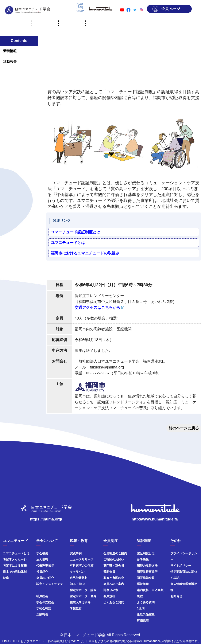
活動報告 (10, 61)
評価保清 (143, 621)
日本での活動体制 (15, 572)
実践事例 (76, 553)
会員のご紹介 (45, 578)
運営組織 (143, 584)
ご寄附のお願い (114, 559)
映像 (6, 578)
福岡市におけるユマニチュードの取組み (85, 253)
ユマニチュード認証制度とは (76, 232)
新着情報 (10, 51)
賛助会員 (109, 572)
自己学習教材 (79, 578)
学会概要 (42, 553)
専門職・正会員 (114, 566)
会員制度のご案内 (115, 553)
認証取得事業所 (147, 572)
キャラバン (77, 572)
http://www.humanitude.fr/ (155, 519)
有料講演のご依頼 (82, 566)
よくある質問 (146, 602)
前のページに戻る (184, 428)
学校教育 (76, 608)
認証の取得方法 (147, 566)
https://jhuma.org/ (46, 519)
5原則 (141, 608)
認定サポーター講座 (83, 590)
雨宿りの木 (111, 590)
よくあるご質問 (114, 602)
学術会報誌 (44, 608)
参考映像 (143, 559)
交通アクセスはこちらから (97, 308)
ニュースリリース (82, 559)
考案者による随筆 (15, 566)
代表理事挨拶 (45, 566)
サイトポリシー (181, 566)
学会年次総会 (45, 602)
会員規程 (109, 596)
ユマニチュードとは (68, 243)
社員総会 (42, 596)
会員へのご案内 (114, 584)
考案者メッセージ (15, 559)
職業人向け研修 (80, 602)
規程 (140, 596)
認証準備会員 (146, 578)
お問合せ (176, 596)
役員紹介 (42, 572)
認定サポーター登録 (83, 596)
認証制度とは (146, 553)
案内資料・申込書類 (150, 590)
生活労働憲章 (146, 614)
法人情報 (42, 559)
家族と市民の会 (114, 578)
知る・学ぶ (77, 584)
